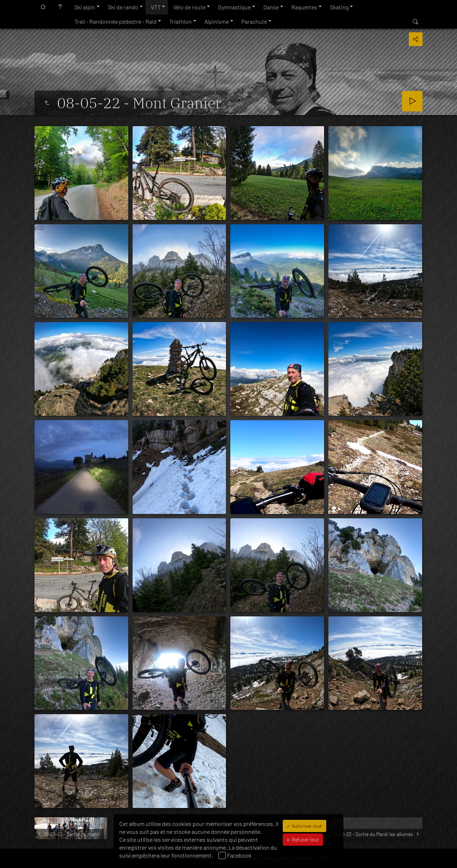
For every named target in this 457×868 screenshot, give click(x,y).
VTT (156, 7)
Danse (271, 7)
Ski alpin (85, 7)
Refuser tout (305, 839)
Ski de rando (123, 7)
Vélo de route (189, 7)
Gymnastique (234, 7)
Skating (339, 7)
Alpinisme (217, 21)
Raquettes (304, 7)
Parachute (254, 21)
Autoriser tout (306, 826)
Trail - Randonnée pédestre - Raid (116, 21)
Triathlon (181, 21)
